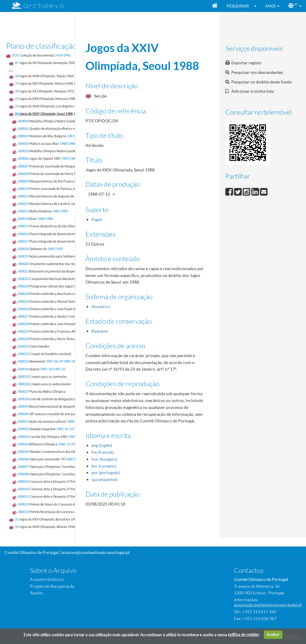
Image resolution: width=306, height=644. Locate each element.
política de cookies (244, 634)
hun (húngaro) (104, 459)
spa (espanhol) (105, 479)
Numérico (101, 306)
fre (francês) (103, 452)
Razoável (100, 331)
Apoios (36, 593)
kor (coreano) (104, 466)
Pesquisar (238, 6)
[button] (257, 6)
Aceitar (273, 634)
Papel (97, 219)
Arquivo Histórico (47, 579)
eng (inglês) (102, 445)
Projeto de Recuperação (52, 586)
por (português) (106, 472)
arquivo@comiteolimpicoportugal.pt (96, 552)
